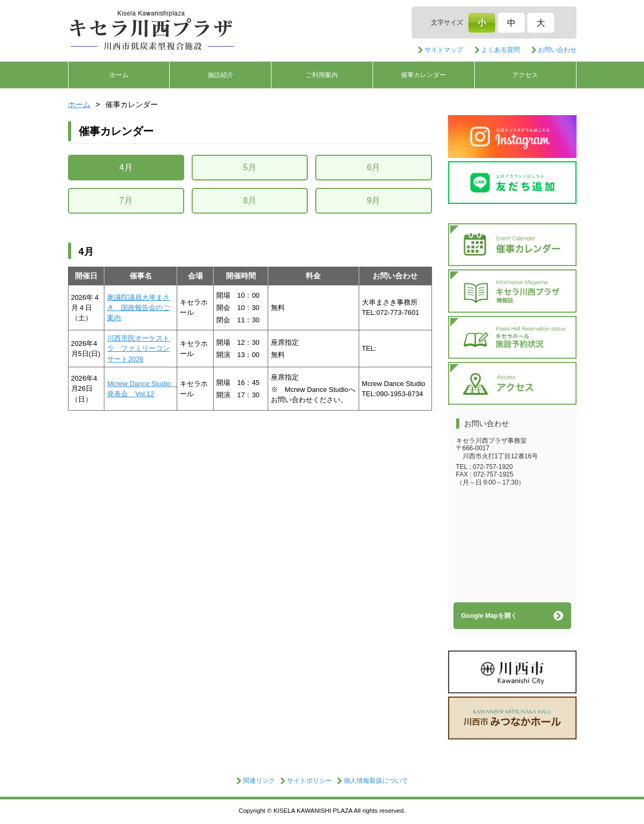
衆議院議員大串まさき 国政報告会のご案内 (138, 308)
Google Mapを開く (490, 616)
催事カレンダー (423, 75)
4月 (126, 167)
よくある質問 (501, 50)
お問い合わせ (557, 50)
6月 (373, 167)
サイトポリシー (309, 781)
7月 (126, 201)
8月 (250, 201)
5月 (250, 167)
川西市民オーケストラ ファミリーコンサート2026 (138, 349)
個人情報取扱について (376, 781)
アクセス (525, 75)
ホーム (119, 75)
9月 (373, 201)
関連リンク (259, 781)
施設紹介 (221, 75)
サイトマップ (444, 50)
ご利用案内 (322, 75)
